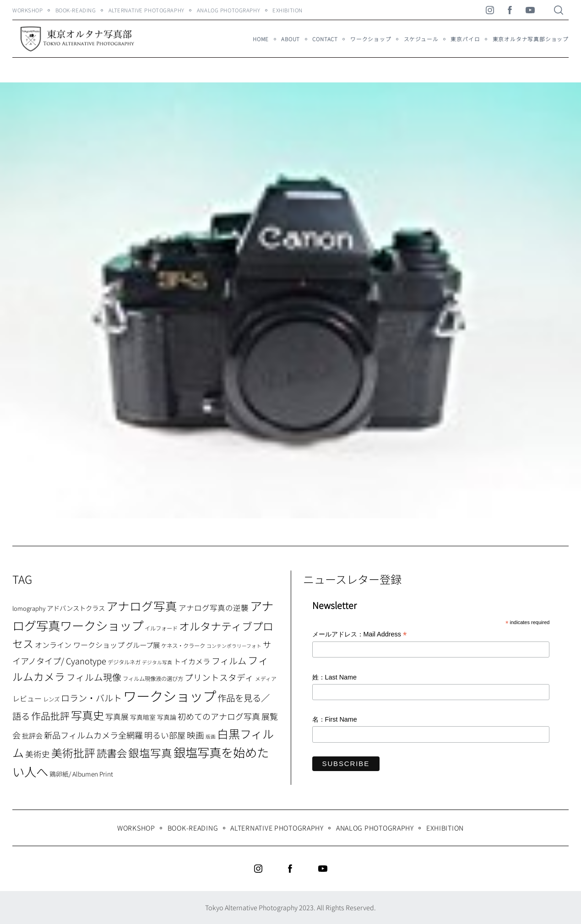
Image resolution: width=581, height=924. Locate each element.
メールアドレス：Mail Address (360, 635)
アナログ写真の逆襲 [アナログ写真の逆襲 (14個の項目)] (214, 608)
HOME (261, 39)
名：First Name (335, 719)
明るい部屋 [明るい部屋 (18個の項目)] (165, 735)
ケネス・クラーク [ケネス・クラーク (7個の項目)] (183, 646)
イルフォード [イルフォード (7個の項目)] (161, 628)
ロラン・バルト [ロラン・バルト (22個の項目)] (91, 698)
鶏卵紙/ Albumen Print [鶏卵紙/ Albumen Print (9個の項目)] (81, 774)
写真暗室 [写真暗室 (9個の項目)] (143, 717)
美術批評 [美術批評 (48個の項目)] (73, 753)
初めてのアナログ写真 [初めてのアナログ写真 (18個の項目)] (219, 716)
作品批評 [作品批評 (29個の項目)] (50, 716)
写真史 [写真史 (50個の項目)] (87, 715)
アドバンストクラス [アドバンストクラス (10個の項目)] (76, 608)
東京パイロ (465, 39)
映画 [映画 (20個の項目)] (195, 735)
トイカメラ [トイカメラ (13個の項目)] (192, 661)
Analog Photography (228, 10)
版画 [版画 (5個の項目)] (211, 736)
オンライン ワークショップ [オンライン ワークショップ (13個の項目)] (80, 645)
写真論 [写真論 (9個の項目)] (167, 717)
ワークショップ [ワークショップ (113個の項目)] (170, 696)
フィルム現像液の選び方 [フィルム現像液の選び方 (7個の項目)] (153, 679)
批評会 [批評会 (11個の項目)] (32, 736)
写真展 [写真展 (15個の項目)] (117, 717)
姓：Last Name (335, 677)
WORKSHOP (28, 10)
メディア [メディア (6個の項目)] (266, 678)
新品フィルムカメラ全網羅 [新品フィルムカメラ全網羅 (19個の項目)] (93, 735)
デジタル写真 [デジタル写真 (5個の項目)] (157, 662)
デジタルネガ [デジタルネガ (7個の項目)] (124, 662)
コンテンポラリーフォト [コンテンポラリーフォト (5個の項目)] (234, 646)
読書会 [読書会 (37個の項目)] (112, 753)
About (290, 39)
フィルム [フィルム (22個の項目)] (229, 661)
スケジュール (421, 39)
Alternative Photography (147, 10)
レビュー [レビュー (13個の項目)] (27, 698)
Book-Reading (76, 10)
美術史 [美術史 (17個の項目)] (38, 754)
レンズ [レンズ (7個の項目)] (51, 699)
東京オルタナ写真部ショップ (531, 39)
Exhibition (288, 10)
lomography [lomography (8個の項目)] (29, 608)
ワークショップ (371, 39)
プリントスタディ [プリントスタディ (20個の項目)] (219, 677)
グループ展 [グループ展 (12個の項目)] (143, 645)
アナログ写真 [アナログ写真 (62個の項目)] (142, 606)
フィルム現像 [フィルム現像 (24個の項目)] (94, 677)
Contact (325, 39)
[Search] (559, 10)
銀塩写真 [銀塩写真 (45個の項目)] (150, 753)
